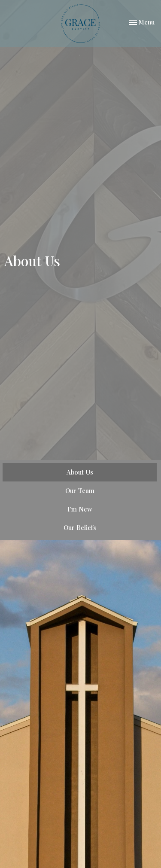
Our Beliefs (80, 527)
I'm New (80, 509)
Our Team (80, 490)
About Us (80, 472)
